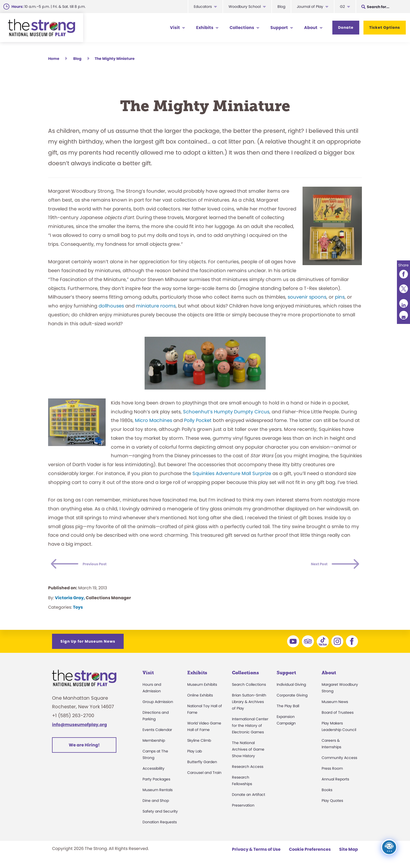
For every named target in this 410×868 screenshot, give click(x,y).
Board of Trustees (338, 715)
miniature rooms (156, 308)
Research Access (248, 769)
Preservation (243, 808)
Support (279, 28)
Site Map (349, 852)
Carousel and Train (204, 775)
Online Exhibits (200, 698)
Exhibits (205, 28)
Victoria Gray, (70, 600)
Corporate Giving (292, 698)
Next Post (312, 566)
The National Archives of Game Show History (248, 752)
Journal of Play (310, 7)
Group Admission (158, 704)
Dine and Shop (156, 803)
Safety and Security (160, 814)
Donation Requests (160, 824)
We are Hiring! (84, 747)
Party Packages (156, 781)
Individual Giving (291, 687)
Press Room (332, 771)
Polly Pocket (198, 423)
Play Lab (195, 753)
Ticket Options (385, 27)
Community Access (339, 760)
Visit (175, 28)
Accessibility (153, 771)
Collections (242, 28)
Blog (281, 7)
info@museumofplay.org (79, 727)
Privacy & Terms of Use (256, 852)
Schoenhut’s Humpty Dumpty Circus (226, 414)
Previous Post (104, 566)
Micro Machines (153, 423)
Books (327, 792)
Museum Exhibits (202, 687)
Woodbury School (245, 7)
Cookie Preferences (310, 852)
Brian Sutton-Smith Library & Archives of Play (249, 704)
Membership (154, 743)
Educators (203, 7)
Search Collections (249, 687)
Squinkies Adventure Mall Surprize (232, 476)
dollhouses (111, 308)
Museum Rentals (158, 792)
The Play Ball (288, 708)
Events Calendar (157, 732)
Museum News (335, 704)
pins (340, 299)
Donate (346, 27)
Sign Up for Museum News (88, 644)
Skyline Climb (199, 743)
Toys (78, 610)
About (311, 28)
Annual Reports (335, 781)
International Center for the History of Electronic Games (250, 728)
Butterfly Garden (202, 764)
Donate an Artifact (249, 797)
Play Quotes (332, 803)
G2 (342, 7)
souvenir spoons (307, 299)
